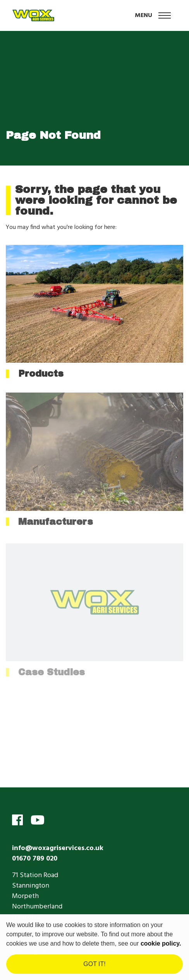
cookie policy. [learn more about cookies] (161, 943)
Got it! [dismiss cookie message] (94, 964)
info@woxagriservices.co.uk (58, 848)
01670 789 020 (35, 859)
